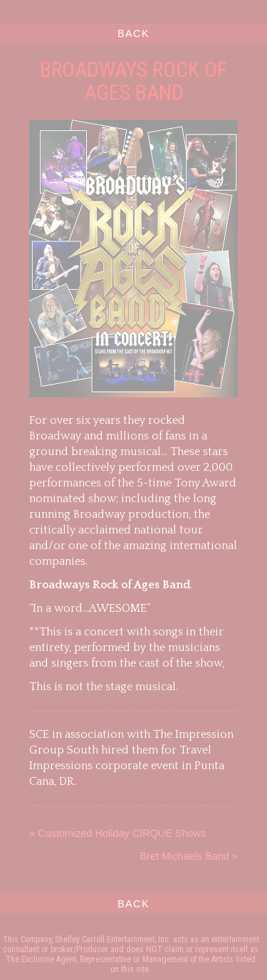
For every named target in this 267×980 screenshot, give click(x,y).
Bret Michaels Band (185, 856)
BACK (133, 33)
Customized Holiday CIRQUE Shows (122, 833)
